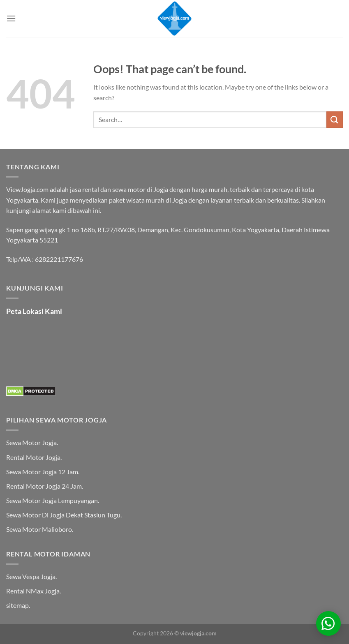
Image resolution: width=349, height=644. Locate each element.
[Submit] (335, 119)
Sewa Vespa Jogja (31, 576)
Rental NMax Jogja (33, 591)
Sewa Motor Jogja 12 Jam (42, 472)
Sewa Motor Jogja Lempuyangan (52, 500)
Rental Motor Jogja (33, 457)
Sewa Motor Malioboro (39, 529)
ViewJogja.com (27, 189)
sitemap (17, 605)
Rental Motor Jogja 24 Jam (44, 486)
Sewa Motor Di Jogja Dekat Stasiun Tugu (63, 515)
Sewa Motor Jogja (31, 442)
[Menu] (11, 18)
